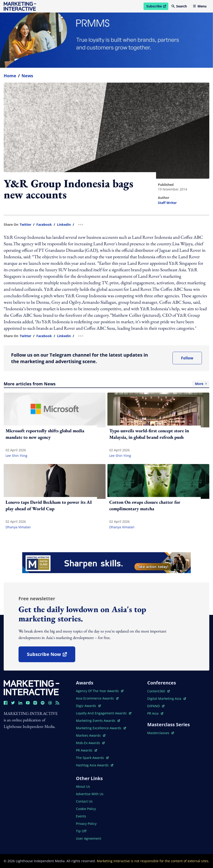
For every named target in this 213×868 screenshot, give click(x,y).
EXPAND (156, 706)
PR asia (155, 713)
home (10, 76)
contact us (84, 801)
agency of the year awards (100, 691)
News (27, 76)
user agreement (89, 838)
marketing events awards (98, 721)
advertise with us (90, 794)
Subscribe (157, 7)
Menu (200, 6)
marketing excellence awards (101, 728)
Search (179, 6)
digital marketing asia (167, 699)
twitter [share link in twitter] (25, 225)
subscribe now (51, 656)
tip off (81, 831)
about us (83, 786)
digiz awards (88, 706)
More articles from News (106, 384)
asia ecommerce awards (97, 698)
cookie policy (86, 809)
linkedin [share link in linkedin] (64, 225)
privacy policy (86, 824)
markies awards (91, 735)
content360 (158, 691)
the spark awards (92, 758)
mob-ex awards (90, 743)
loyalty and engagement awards (104, 713)
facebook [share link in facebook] (44, 225)
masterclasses (161, 733)
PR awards (86, 750)
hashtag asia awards (95, 765)
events (81, 816)
